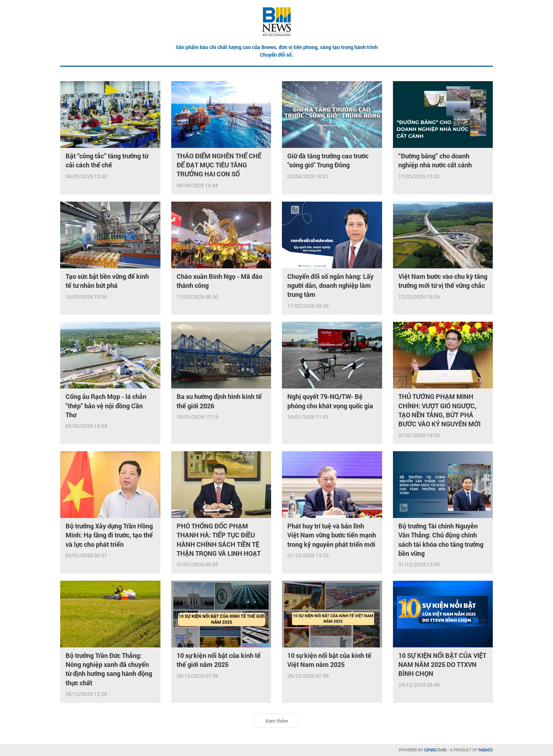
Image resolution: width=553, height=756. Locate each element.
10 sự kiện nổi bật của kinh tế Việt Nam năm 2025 (329, 660)
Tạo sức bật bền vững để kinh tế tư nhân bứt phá (107, 281)
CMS (435, 750)
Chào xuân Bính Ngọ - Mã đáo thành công (220, 281)
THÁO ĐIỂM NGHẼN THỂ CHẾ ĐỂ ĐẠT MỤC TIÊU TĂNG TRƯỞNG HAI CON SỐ (219, 165)
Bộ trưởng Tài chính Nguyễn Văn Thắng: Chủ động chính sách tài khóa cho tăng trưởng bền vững (441, 540)
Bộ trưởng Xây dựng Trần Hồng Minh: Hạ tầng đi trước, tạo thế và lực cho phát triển (109, 535)
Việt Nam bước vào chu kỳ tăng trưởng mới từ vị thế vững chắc (443, 281)
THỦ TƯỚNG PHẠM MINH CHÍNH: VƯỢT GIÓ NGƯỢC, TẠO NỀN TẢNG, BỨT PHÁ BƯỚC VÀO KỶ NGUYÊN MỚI (439, 410)
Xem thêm (277, 721)
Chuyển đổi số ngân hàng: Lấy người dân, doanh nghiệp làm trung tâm (330, 285)
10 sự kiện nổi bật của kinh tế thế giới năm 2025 (219, 660)
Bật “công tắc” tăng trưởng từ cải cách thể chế (107, 160)
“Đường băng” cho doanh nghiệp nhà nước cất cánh (435, 160)
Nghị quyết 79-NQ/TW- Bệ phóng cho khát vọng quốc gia (330, 401)
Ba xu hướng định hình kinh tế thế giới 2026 (219, 401)
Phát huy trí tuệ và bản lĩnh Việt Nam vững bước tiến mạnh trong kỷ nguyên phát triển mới (332, 535)
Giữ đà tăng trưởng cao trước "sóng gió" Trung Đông (328, 160)
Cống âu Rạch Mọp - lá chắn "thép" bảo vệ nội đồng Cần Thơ (106, 405)
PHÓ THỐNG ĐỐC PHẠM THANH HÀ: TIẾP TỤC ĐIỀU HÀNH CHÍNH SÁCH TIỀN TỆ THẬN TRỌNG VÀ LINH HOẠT (219, 540)
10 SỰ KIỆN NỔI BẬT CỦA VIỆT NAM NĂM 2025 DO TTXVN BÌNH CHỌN (442, 664)
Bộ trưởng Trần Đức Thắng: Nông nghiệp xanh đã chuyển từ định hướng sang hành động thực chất (109, 669)
